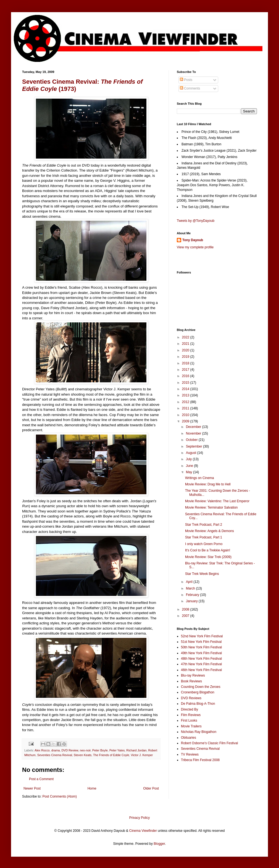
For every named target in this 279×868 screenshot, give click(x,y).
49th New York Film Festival (201, 653)
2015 (186, 383)
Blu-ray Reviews (193, 675)
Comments (190, 88)
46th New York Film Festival (201, 670)
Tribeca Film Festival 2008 (200, 760)
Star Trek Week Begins (202, 574)
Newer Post (32, 788)
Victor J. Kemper (142, 755)
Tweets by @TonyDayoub (196, 221)
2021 (186, 344)
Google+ (17, 2)
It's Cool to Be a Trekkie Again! (208, 550)
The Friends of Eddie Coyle (111, 755)
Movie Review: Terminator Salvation (211, 507)
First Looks (189, 720)
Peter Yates (117, 750)
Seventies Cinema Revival (55, 755)
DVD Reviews (191, 698)
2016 (186, 376)
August (192, 453)
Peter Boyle (100, 750)
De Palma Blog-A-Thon (198, 704)
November (194, 433)
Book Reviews (191, 681)
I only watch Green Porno (204, 544)
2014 (186, 389)
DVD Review (70, 750)
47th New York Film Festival (201, 664)
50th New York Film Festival (201, 647)
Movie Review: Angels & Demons (210, 531)
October (192, 440)
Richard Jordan (136, 750)
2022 (186, 337)
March (191, 588)
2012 (186, 402)
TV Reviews (190, 754)
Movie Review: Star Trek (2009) (208, 557)
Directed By (189, 709)
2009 (186, 421)
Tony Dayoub (193, 240)
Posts (186, 80)
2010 (186, 415)
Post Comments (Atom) (60, 796)
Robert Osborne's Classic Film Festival (209, 743)
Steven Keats (83, 755)
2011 (186, 408)
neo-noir (85, 750)
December (194, 427)
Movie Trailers (191, 726)
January (192, 601)
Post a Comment (41, 779)
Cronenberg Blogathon (198, 692)
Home (92, 788)
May (189, 472)
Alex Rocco (42, 750)
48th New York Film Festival (201, 659)
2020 (186, 350)
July (189, 459)
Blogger (159, 844)
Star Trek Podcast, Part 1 (204, 537)
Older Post (151, 788)
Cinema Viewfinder (143, 831)
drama (56, 750)
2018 (186, 363)
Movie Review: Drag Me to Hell (208, 484)
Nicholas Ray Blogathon (199, 732)
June (190, 466)
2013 (186, 395)
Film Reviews (191, 715)
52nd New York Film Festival (202, 636)
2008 (186, 609)
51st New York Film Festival (201, 642)
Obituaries (189, 738)
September (194, 446)
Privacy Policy (140, 818)
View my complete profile (195, 247)
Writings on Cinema (199, 478)
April (190, 582)
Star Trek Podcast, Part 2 (204, 525)
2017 (186, 370)
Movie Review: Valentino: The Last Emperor (217, 501)
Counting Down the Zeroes (201, 687)
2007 (186, 616)
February (193, 595)
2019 (186, 357)
